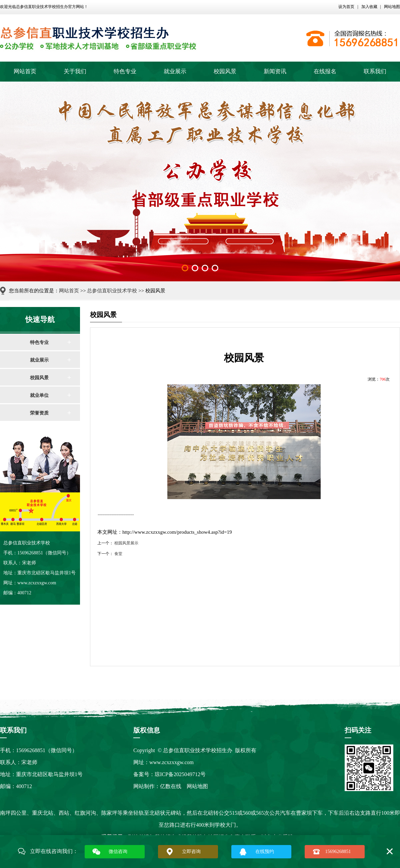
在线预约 (265, 852)
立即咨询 (191, 852)
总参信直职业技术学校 (112, 291)
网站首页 (25, 71)
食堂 (118, 554)
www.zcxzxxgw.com (171, 762)
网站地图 (392, 7)
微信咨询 (118, 852)
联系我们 (375, 71)
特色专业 (125, 71)
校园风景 (225, 71)
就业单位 (39, 395)
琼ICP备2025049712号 (180, 774)
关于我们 (75, 71)
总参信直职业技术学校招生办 (42, 7)
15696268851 (338, 852)
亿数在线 (171, 786)
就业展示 (175, 71)
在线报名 (325, 71)
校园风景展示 (126, 543)
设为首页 (346, 7)
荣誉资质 (39, 413)
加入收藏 (369, 7)
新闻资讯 (275, 71)
